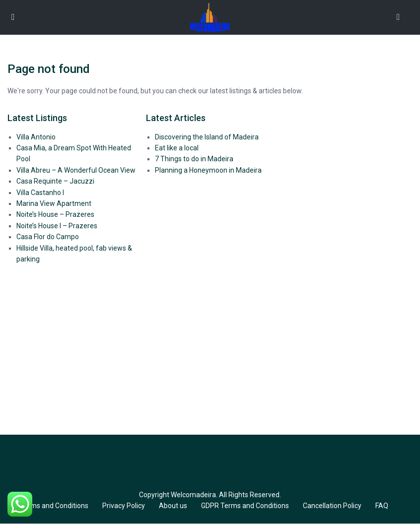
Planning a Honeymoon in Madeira (208, 170)
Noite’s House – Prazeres (55, 214)
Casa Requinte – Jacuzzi (55, 181)
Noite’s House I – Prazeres (57, 226)
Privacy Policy (124, 506)
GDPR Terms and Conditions (245, 506)
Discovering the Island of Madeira (207, 137)
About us (173, 506)
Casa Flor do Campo (48, 237)
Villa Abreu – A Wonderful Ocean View (76, 170)
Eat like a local (177, 148)
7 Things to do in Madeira (194, 159)
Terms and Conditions (54, 506)
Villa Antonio (36, 137)
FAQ (382, 506)
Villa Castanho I (40, 193)
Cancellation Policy (332, 506)
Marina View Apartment (54, 203)
